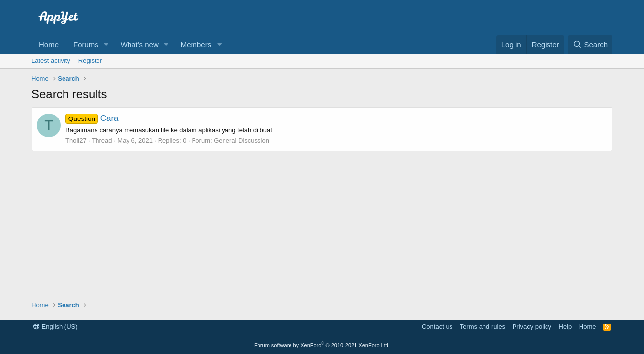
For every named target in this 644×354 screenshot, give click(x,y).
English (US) (56, 327)
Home (49, 44)
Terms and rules (483, 327)
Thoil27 (76, 140)
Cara (92, 118)
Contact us (437, 327)
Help (565, 327)
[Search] (590, 44)
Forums (86, 44)
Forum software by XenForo (322, 345)
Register (90, 61)
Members (196, 44)
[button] (106, 44)
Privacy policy (532, 327)
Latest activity (51, 61)
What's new (140, 44)
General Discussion (241, 140)
